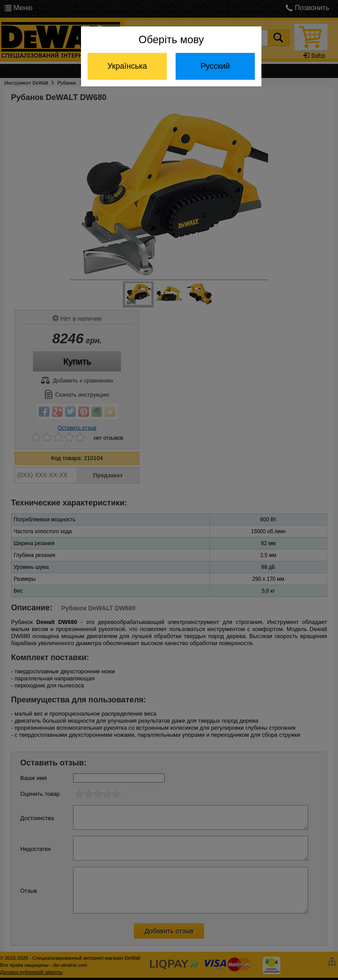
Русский (215, 66)
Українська (127, 66)
